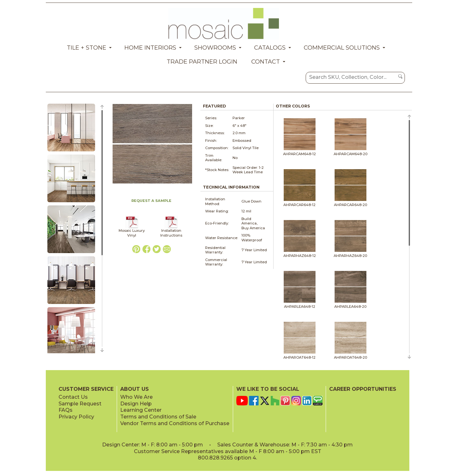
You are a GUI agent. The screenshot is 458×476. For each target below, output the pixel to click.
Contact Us (73, 397)
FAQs (66, 410)
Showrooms (215, 48)
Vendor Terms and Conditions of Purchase (175, 423)
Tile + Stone (87, 48)
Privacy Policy (76, 417)
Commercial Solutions (342, 48)
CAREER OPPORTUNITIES (363, 389)
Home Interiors (150, 48)
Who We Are (136, 397)
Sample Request (80, 404)
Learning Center (141, 410)
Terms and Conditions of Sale (158, 417)
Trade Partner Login (202, 62)
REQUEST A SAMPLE (151, 201)
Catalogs (270, 48)
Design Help (136, 404)
